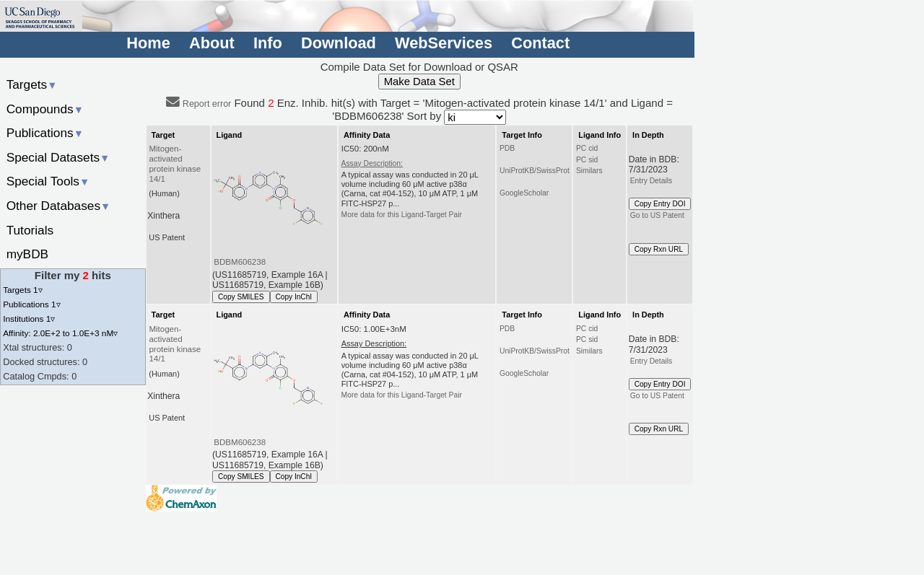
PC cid (587, 148)
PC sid (587, 160)
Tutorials (30, 230)
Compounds (45, 109)
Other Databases (59, 206)
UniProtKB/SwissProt (535, 171)
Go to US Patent (657, 215)
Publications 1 (31, 304)
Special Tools (48, 181)
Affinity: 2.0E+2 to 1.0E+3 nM (60, 333)
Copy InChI (294, 297)
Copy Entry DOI (660, 204)
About (212, 43)
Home (148, 43)
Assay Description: (372, 163)
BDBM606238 (240, 262)
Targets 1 (22, 290)
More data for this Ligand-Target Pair (402, 215)
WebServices (444, 43)
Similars (589, 171)
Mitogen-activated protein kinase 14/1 (175, 164)
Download (339, 43)
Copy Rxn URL (659, 249)
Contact (540, 43)
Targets (32, 84)
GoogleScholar (524, 193)
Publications (45, 133)
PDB (507, 148)
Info (268, 43)
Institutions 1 (29, 319)
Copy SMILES (241, 297)
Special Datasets (58, 157)
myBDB (27, 254)
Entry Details (651, 181)
